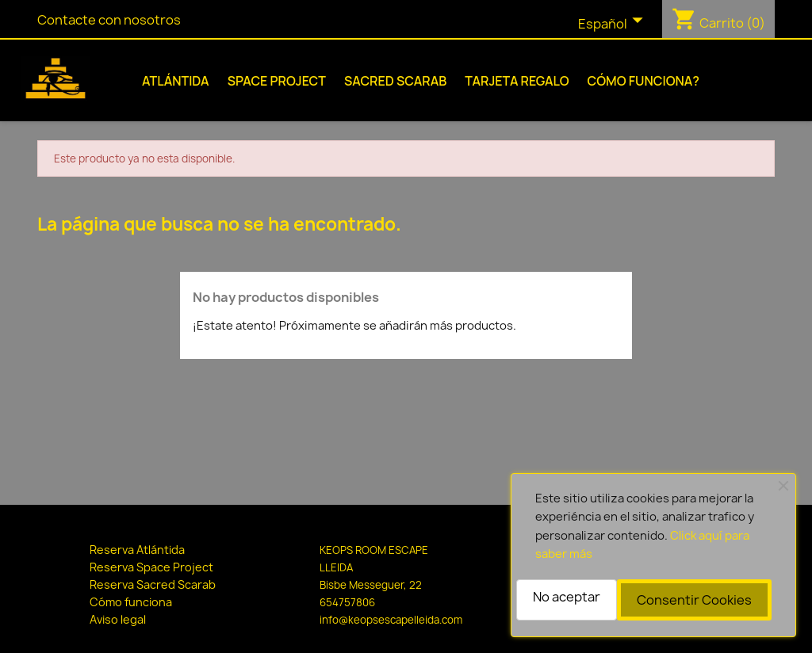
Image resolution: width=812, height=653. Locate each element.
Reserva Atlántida (137, 550)
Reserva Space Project (151, 567)
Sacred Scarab (395, 81)
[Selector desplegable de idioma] (614, 25)
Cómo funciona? (644, 81)
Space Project (277, 81)
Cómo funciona (131, 602)
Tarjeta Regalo (517, 81)
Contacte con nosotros (109, 20)
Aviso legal (118, 619)
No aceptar (567, 597)
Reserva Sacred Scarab (153, 584)
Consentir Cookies (694, 600)
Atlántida (176, 81)
